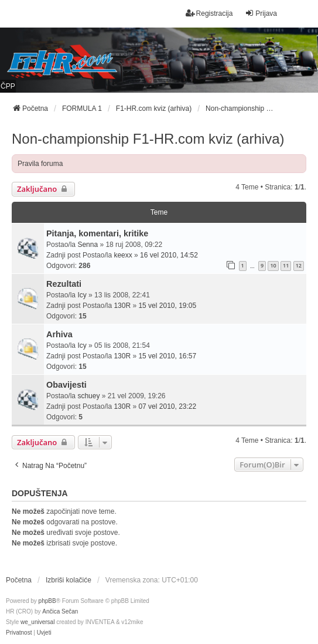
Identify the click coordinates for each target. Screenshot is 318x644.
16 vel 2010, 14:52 (169, 255)
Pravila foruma (40, 164)
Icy (82, 295)
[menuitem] (19, 633)
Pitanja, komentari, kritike (97, 233)
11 (286, 265)
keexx (123, 255)
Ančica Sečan (60, 611)
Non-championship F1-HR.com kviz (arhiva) (148, 139)
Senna (88, 245)
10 (273, 265)
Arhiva (59, 334)
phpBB (47, 601)
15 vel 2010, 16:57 (167, 356)
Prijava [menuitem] (261, 13)
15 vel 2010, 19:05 (167, 306)
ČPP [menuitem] (8, 86)
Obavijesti (66, 385)
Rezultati (64, 284)
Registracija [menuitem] (209, 13)
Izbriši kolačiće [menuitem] (69, 580)
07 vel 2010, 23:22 (167, 406)
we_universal (37, 622)
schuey (88, 396)
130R (122, 306)
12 (299, 265)
